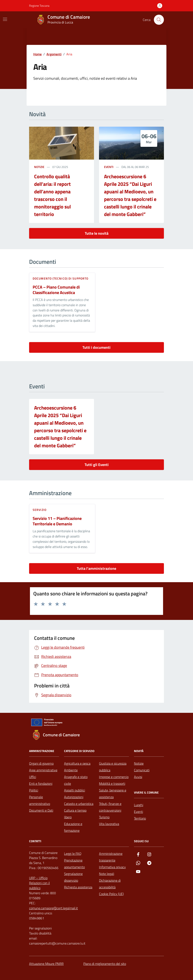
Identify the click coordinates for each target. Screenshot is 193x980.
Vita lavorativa (109, 824)
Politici (34, 790)
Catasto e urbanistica (79, 804)
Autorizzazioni (74, 797)
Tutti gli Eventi (97, 465)
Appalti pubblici (75, 790)
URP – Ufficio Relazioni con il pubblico (39, 883)
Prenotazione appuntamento (74, 864)
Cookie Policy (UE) (111, 894)
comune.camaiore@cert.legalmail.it (53, 908)
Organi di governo (41, 763)
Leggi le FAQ (73, 854)
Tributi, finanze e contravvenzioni (110, 807)
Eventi (109, 167)
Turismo (104, 817)
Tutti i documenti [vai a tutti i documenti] (96, 347)
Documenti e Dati (41, 810)
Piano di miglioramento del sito (105, 964)
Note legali (107, 874)
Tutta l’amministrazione (96, 568)
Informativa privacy (112, 867)
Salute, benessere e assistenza (113, 794)
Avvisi (138, 777)
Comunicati (142, 770)
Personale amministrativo (40, 800)
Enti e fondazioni (41, 783)
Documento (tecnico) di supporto (60, 278)
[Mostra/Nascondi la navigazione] (5, 19)
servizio (40, 510)
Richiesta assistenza (78, 887)
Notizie (139, 763)
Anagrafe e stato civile (76, 780)
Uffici (33, 777)
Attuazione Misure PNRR (46, 964)
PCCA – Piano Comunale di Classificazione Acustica (56, 290)
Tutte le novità (97, 233)
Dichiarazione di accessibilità (110, 884)
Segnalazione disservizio (73, 877)
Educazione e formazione (73, 827)
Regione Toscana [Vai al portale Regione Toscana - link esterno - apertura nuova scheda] (39, 6)
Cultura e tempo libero (75, 814)
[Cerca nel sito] (159, 20)
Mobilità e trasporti (112, 783)
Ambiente (71, 770)
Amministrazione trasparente (111, 857)
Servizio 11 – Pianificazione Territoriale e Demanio (57, 521)
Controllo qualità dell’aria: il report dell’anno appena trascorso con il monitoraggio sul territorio (52, 195)
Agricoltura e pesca (77, 763)
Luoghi (139, 805)
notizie (39, 167)
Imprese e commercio (114, 777)
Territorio (140, 818)
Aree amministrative (43, 770)
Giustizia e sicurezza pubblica (113, 767)
